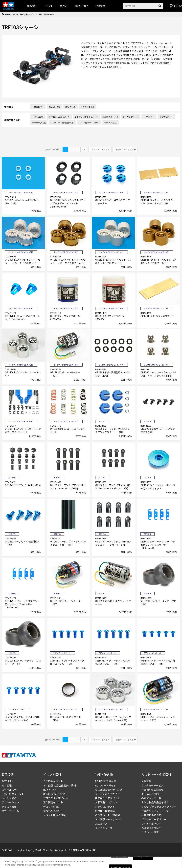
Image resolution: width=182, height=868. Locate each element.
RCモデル (7, 781)
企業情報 (146, 781)
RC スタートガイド (105, 785)
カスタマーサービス (152, 785)
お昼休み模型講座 (105, 811)
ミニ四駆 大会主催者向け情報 (60, 785)
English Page (24, 850)
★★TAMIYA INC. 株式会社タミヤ (19, 14)
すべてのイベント (53, 811)
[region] (91, 862)
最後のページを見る (125, 149)
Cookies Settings (120, 857)
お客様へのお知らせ (152, 790)
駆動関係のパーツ (111, 117)
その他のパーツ (166, 117)
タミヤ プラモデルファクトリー (159, 807)
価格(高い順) (54, 107)
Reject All (143, 857)
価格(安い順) (70, 107)
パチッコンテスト (105, 807)
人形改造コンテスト (106, 802)
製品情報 (32, 6)
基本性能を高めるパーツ (59, 117)
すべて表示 (38, 117)
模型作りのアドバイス (107, 798)
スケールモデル (10, 790)
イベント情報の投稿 (54, 815)
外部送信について (151, 828)
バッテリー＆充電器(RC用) (62, 122)
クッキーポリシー (151, 824)
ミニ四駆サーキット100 (108, 819)
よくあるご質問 (150, 794)
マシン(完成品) (111, 122)
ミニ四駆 (7, 785)
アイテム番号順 (88, 107)
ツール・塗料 (9, 798)
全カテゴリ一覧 (10, 811)
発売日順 (38, 107)
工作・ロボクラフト (13, 794)
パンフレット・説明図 (107, 815)
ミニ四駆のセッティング (109, 790)
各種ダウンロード (151, 798)
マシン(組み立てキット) (89, 122)
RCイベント (50, 790)
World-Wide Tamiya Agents (51, 850)
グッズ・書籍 (9, 807)
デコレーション (10, 802)
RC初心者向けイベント (56, 794)
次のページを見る (99, 149)
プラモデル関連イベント (57, 798)
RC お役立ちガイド (105, 781)
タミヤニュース (104, 828)
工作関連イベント (53, 802)
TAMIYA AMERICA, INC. (84, 850)
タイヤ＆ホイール (131, 117)
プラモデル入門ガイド (107, 794)
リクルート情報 (150, 832)
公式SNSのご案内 (151, 815)
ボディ (149, 117)
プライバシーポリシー (154, 819)
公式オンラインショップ (155, 811)
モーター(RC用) (39, 122)
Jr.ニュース (101, 824)
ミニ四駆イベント (53, 781)
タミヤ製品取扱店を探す (155, 802)
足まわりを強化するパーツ (86, 117)
